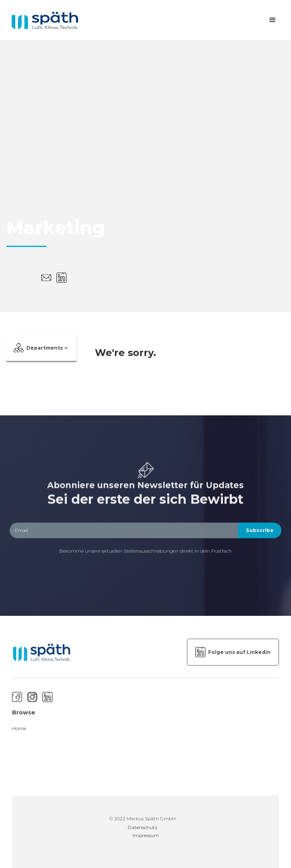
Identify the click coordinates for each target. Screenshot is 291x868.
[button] (273, 20)
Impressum (146, 835)
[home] (43, 20)
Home (19, 728)
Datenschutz (143, 827)
